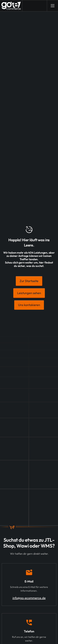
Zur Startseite (29, 281)
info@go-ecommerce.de (29, 598)
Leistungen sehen (29, 293)
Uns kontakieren (29, 305)
